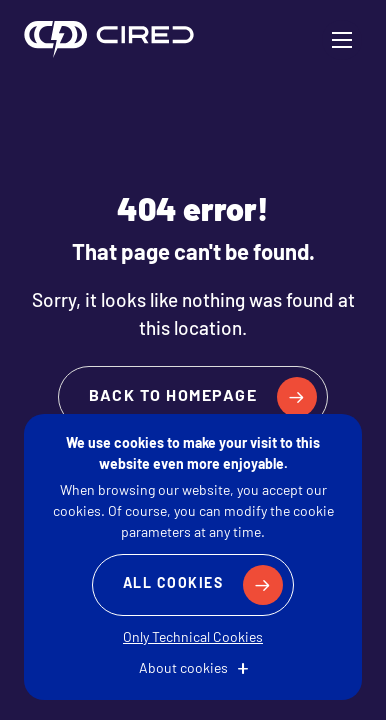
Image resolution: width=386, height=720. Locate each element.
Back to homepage (173, 397)
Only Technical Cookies (193, 638)
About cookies (183, 669)
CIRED (109, 40)
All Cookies (173, 584)
